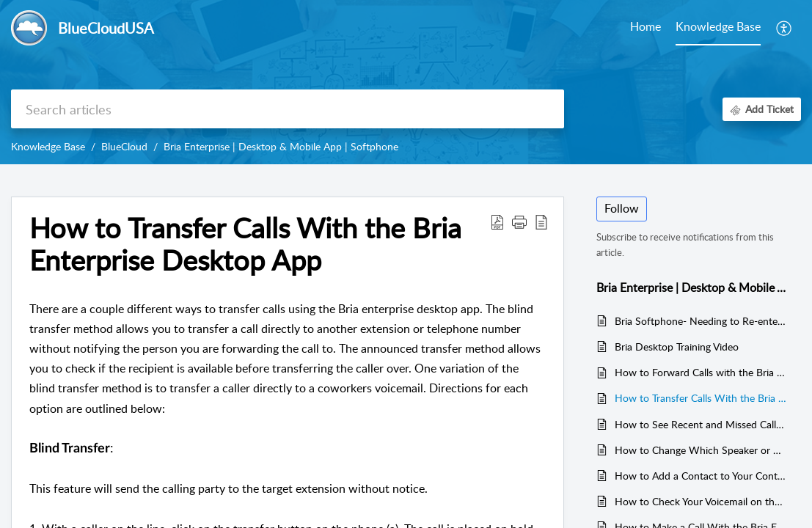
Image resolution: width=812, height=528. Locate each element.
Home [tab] (645, 26)
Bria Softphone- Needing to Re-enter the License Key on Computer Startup (701, 321)
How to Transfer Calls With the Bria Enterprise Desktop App (701, 398)
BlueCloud (124, 146)
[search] (288, 109)
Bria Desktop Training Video (677, 346)
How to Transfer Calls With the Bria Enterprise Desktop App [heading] (245, 244)
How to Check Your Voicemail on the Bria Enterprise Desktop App (701, 501)
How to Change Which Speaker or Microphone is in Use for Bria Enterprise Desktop (701, 450)
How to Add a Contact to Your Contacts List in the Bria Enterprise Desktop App (701, 476)
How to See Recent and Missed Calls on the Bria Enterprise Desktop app (701, 424)
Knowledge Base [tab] (718, 26)
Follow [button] (622, 208)
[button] (784, 28)
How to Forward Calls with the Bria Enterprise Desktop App (701, 372)
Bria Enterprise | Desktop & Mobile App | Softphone (281, 146)
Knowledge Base (48, 146)
